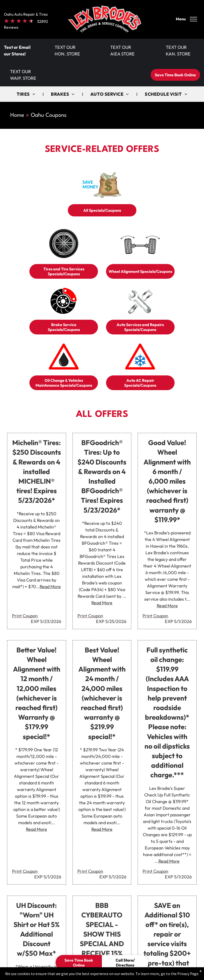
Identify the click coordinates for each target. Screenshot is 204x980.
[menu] (193, 19)
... (48, 587)
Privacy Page (188, 974)
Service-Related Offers (102, 150)
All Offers (102, 415)
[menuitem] (26, 94)
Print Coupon (25, 616)
